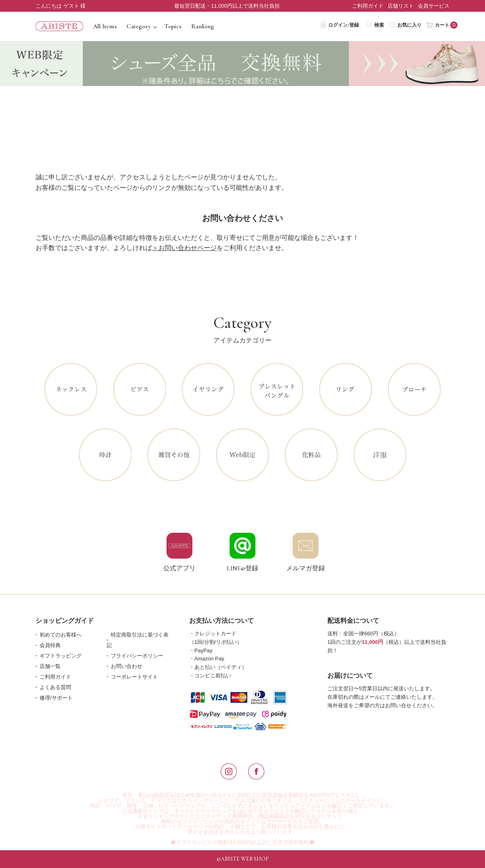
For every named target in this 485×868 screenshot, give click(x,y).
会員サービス (434, 6)
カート (438, 25)
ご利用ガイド (368, 6)
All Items (105, 26)
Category (139, 26)
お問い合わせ (127, 666)
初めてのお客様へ (61, 635)
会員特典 (50, 645)
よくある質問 (55, 687)
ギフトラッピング (61, 656)
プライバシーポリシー (137, 656)
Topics (173, 26)
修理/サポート (56, 698)
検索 (375, 25)
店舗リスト (401, 6)
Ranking (202, 26)
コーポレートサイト (134, 677)
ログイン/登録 (339, 25)
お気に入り (405, 25)
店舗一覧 (50, 666)
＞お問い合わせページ (184, 248)
